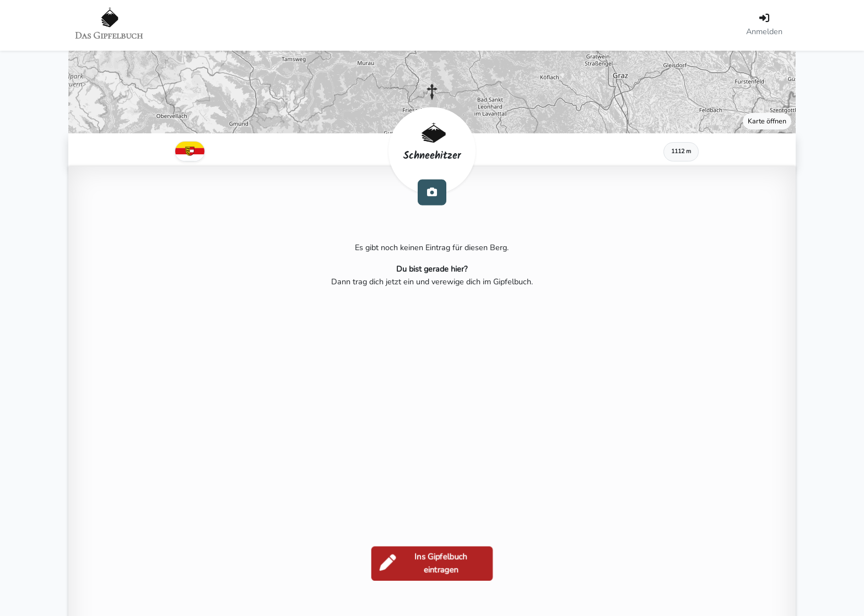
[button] (432, 92)
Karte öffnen (767, 121)
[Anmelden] (764, 25)
